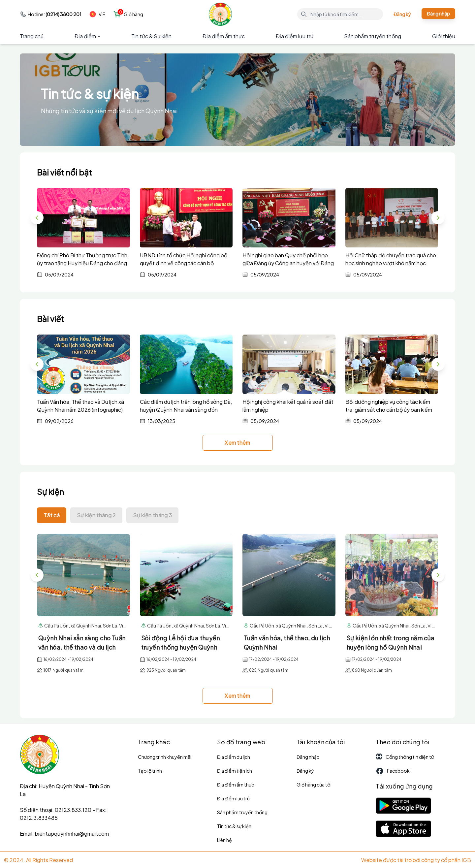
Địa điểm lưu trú (295, 36)
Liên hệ (224, 840)
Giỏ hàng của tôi (314, 785)
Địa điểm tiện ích (235, 771)
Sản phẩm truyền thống (373, 36)
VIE (97, 14)
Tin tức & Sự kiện (151, 36)
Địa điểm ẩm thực (224, 36)
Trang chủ (32, 36)
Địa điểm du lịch (234, 757)
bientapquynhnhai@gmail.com (72, 834)
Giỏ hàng (133, 14)
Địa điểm (88, 36)
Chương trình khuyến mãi (165, 757)
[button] (438, 218)
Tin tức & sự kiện (234, 826)
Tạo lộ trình (150, 771)
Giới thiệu (444, 36)
